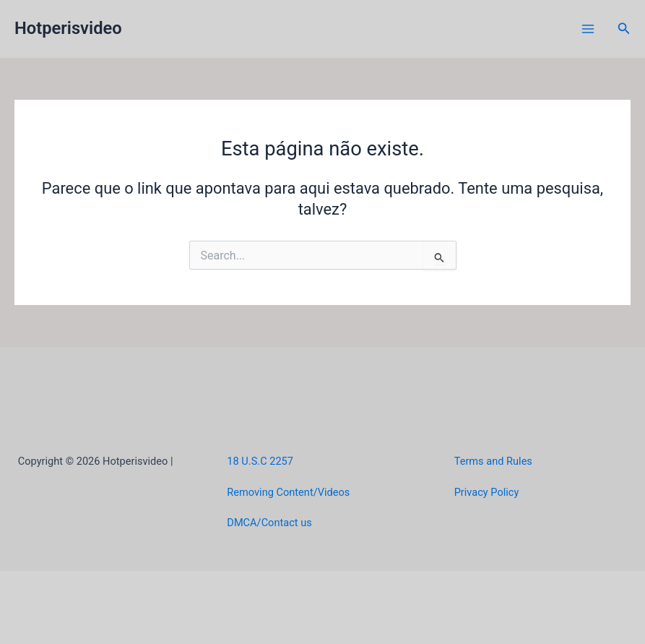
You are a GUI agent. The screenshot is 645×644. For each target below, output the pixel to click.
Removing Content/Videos (288, 492)
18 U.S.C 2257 (260, 461)
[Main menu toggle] (588, 29)
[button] (624, 29)
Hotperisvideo (68, 28)
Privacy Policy (487, 492)
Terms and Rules (493, 461)
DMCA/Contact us (269, 523)
